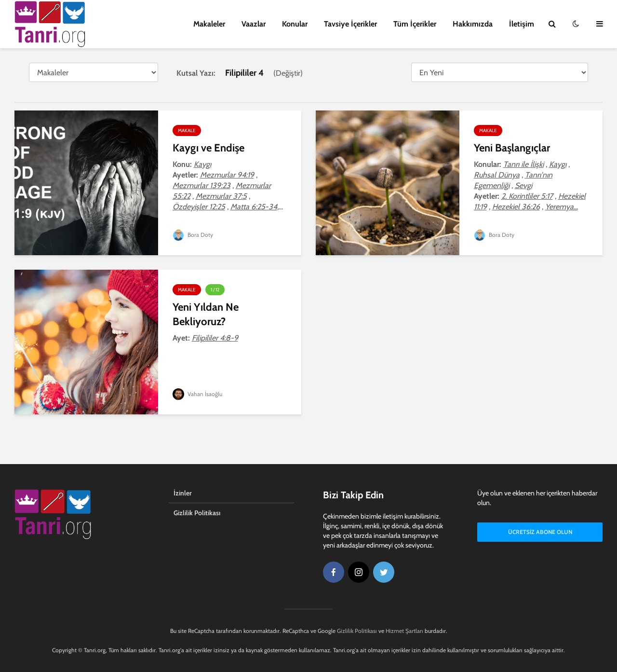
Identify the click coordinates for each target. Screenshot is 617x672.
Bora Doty (193, 235)
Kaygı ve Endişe (208, 148)
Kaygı (202, 164)
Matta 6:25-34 (254, 207)
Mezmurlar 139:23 (201, 185)
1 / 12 (215, 290)
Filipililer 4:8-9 (215, 338)
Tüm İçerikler (415, 24)
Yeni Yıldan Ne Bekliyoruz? (206, 314)
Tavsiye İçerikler (350, 24)
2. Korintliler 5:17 (527, 196)
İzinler (183, 493)
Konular (295, 24)
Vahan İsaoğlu (197, 394)
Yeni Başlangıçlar (512, 148)
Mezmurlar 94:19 (227, 175)
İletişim (522, 24)
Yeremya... (562, 207)
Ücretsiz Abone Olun (540, 532)
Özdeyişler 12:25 (199, 207)
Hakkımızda (473, 24)
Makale (187, 130)
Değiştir (288, 73)
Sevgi (523, 185)
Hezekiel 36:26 (516, 207)
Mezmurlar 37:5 (221, 196)
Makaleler (209, 24)
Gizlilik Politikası (197, 513)
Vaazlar (254, 24)
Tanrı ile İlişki (523, 164)
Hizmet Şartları (404, 631)
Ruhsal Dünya (497, 175)
